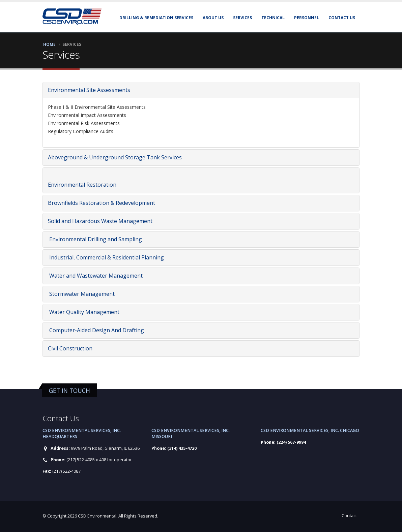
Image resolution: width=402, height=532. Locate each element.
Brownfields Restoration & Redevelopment (102, 203)
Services (242, 18)
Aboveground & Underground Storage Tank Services (115, 157)
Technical (273, 18)
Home (49, 44)
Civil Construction (70, 348)
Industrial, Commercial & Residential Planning (106, 257)
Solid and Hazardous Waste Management (100, 221)
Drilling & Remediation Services (156, 18)
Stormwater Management (81, 294)
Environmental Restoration (82, 185)
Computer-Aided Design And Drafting (96, 330)
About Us (213, 18)
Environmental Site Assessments (89, 90)
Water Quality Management (84, 312)
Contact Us (342, 18)
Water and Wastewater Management (95, 276)
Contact (349, 516)
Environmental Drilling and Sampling (95, 239)
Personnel (307, 18)
